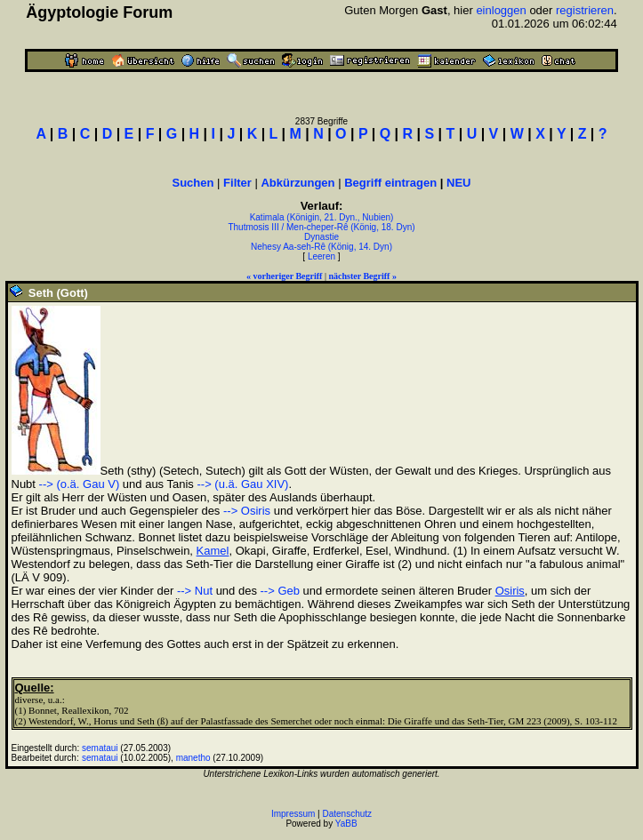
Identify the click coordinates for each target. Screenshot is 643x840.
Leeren (321, 256)
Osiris (510, 591)
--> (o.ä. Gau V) (80, 484)
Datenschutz (348, 814)
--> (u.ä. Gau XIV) (242, 484)
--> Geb (280, 591)
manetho (193, 758)
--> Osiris (247, 511)
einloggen (501, 10)
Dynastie (321, 237)
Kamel (213, 551)
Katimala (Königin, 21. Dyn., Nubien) (322, 217)
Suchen (193, 183)
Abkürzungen (297, 183)
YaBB (346, 824)
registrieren (585, 10)
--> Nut (195, 591)
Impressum (293, 814)
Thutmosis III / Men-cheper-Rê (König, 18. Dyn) (321, 227)
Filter (237, 183)
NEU (458, 183)
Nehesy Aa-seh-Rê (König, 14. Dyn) (321, 247)
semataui (100, 748)
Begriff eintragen (390, 183)
